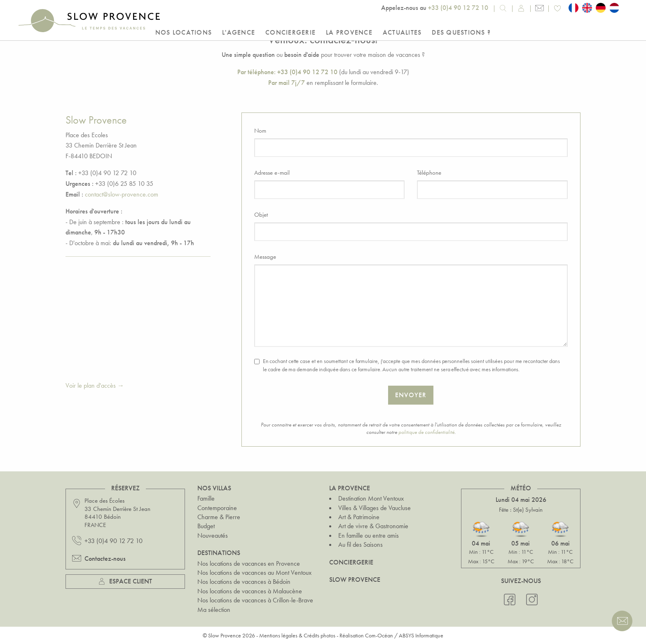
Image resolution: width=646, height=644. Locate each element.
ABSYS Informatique (421, 635)
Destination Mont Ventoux (371, 498)
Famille (206, 498)
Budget (206, 526)
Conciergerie (290, 32)
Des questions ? (461, 32)
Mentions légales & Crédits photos (297, 635)
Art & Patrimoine (359, 517)
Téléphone (429, 173)
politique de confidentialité (426, 432)
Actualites (402, 32)
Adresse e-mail (272, 173)
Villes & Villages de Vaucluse (374, 508)
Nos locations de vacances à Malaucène (250, 591)
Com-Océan (379, 635)
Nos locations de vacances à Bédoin (244, 582)
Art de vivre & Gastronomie (373, 526)
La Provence (349, 32)
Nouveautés (213, 535)
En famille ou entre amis (369, 535)
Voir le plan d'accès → (95, 385)
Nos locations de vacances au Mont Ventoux (254, 573)
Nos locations (184, 32)
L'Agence (239, 32)
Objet (261, 215)
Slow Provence (355, 580)
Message (265, 257)
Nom (260, 131)
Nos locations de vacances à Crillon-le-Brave (255, 600)
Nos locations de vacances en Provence (249, 563)
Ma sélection (214, 610)
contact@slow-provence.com (122, 194)
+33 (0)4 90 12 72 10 (458, 8)
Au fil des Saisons (360, 544)
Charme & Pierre (219, 517)
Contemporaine (217, 508)
